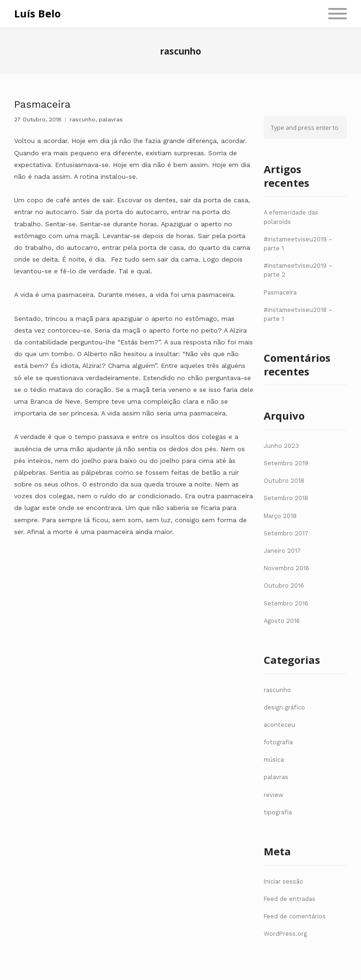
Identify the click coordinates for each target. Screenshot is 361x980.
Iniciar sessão (283, 881)
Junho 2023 (281, 446)
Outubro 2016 (284, 586)
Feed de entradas (290, 899)
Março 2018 (280, 516)
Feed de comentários (295, 916)
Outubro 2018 (284, 481)
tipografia (278, 812)
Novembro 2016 (286, 568)
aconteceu (279, 725)
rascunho (82, 120)
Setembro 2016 (286, 603)
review (274, 795)
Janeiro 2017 (282, 551)
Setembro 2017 (286, 533)
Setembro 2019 (286, 463)
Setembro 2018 (286, 498)
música (274, 760)
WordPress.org (285, 934)
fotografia (278, 742)
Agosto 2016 (282, 621)
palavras (111, 120)
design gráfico (284, 707)
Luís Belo (37, 13)
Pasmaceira (42, 104)
